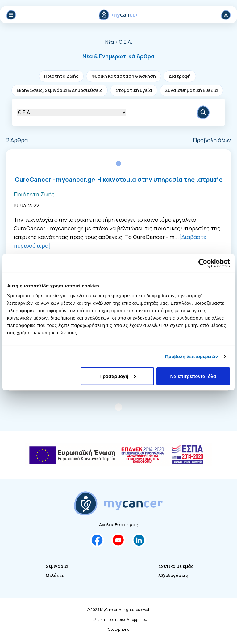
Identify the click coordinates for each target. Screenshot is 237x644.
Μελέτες (55, 575)
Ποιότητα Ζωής (61, 76)
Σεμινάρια (57, 566)
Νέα (110, 42)
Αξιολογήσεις (173, 575)
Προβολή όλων (212, 140)
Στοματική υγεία (134, 90)
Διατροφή (180, 76)
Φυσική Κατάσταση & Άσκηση (124, 76)
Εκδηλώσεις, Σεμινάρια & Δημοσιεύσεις (60, 90)
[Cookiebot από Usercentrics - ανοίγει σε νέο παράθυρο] (203, 263)
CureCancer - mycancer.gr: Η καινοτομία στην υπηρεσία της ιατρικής (119, 179)
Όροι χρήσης (118, 630)
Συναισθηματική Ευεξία (191, 90)
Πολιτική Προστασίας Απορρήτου (118, 620)
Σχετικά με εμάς (176, 566)
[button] (118, 56)
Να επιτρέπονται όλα (193, 376)
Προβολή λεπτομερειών (192, 356)
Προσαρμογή (118, 376)
